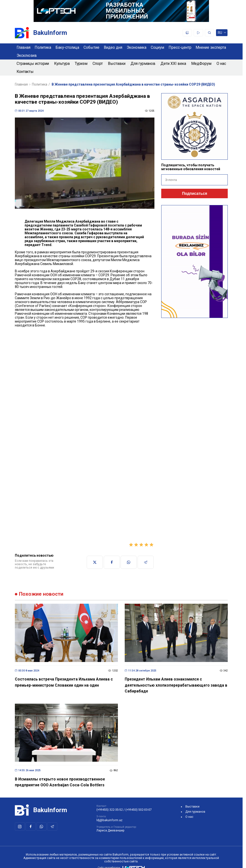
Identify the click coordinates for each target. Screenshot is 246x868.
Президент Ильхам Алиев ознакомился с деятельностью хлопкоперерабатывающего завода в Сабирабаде (176, 685)
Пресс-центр (180, 47)
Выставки (117, 64)
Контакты (25, 72)
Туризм (81, 64)
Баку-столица (67, 47)
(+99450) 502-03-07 (139, 810)
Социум (157, 47)
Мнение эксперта (211, 47)
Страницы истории (33, 64)
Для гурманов (143, 64)
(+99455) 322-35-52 (110, 810)
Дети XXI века (173, 64)
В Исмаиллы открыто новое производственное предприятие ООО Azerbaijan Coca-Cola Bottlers (60, 782)
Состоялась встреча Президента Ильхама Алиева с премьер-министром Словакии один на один (64, 682)
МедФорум (201, 64)
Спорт (98, 64)
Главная (24, 47)
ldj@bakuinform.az (109, 820)
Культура (62, 64)
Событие (91, 47)
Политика (43, 47)
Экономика (137, 47)
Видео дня (113, 47)
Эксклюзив (27, 55)
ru (222, 34)
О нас (221, 64)
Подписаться (194, 193)
